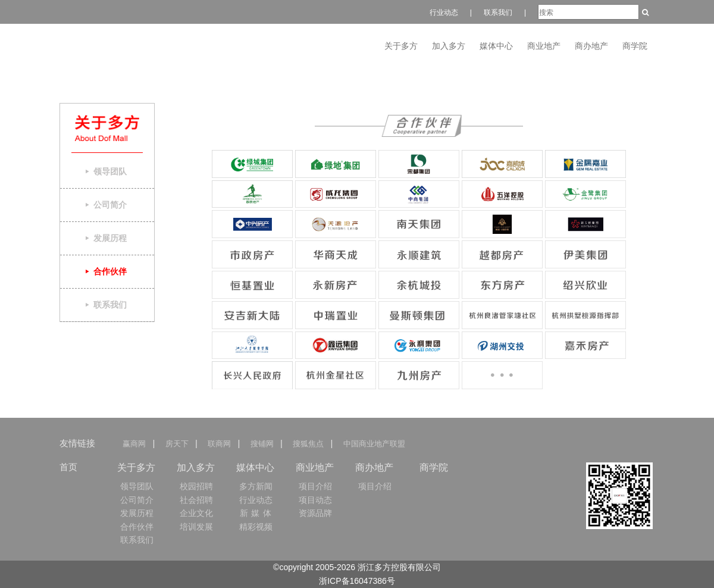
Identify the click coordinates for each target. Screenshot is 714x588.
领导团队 (137, 486)
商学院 (635, 46)
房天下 (176, 444)
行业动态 (444, 12)
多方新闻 (256, 486)
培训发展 (196, 527)
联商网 (219, 444)
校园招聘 (196, 486)
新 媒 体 (256, 513)
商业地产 (544, 46)
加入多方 (449, 46)
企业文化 (196, 513)
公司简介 (137, 500)
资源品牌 (315, 513)
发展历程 (137, 513)
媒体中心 (496, 46)
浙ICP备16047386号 (357, 581)
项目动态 (315, 500)
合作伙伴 (137, 527)
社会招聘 (196, 500)
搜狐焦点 (308, 444)
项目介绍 (315, 486)
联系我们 (498, 12)
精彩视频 (256, 527)
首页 (68, 467)
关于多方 (401, 46)
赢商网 (136, 444)
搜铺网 (262, 444)
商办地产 (591, 46)
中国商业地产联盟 (374, 444)
